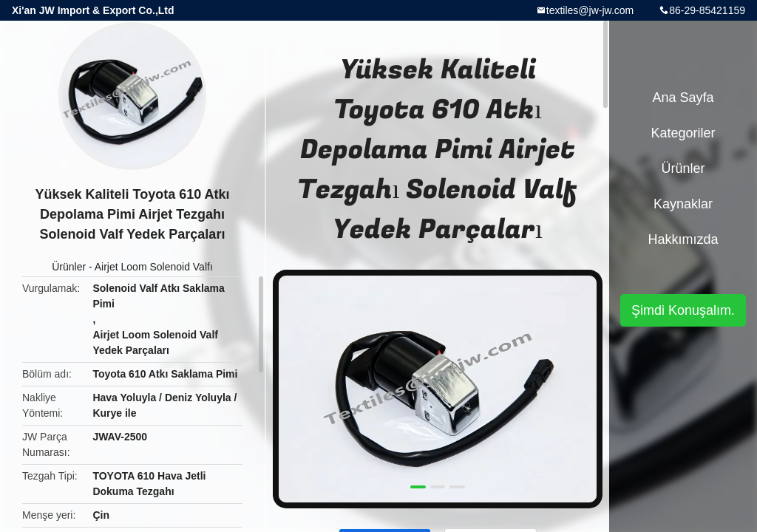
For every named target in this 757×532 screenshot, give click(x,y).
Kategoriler (683, 133)
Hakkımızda (683, 239)
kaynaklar (683, 204)
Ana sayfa (683, 98)
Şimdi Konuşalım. (683, 310)
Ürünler (69, 267)
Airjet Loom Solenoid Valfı (154, 267)
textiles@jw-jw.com (590, 10)
